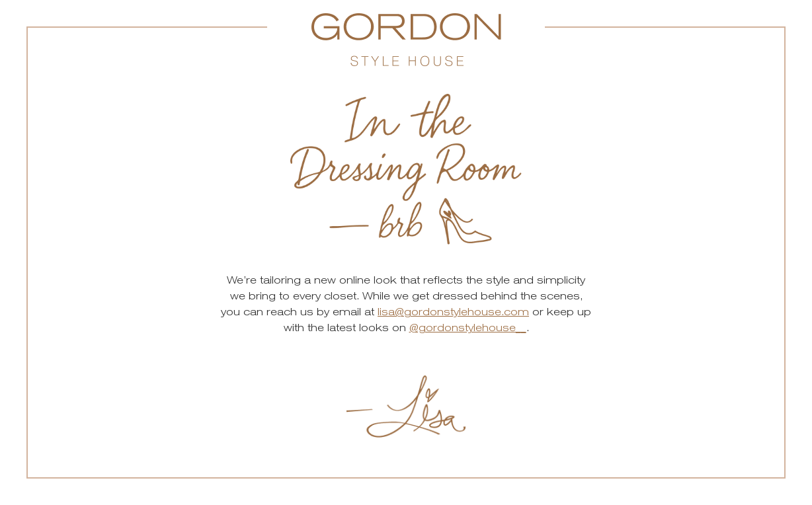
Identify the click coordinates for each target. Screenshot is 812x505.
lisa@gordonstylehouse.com (453, 312)
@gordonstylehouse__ (468, 328)
